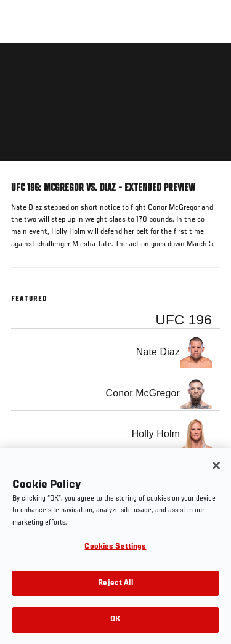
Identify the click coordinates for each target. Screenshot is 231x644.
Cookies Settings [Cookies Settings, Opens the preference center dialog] (115, 547)
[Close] (216, 465)
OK (115, 620)
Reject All (115, 583)
